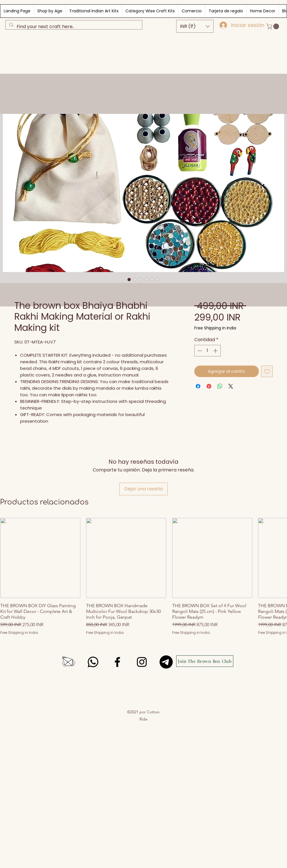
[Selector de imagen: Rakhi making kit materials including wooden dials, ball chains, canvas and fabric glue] (135, 279)
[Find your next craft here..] (73, 27)
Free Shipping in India (215, 328)
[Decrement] (199, 351)
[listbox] (195, 26)
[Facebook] (117, 662)
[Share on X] (231, 386)
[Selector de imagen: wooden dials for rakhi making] (158, 279)
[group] (143, 576)
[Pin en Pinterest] (209, 386)
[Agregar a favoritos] (267, 371)
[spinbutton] (208, 351)
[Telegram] (166, 662)
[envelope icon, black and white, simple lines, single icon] (69, 662)
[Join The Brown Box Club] (205, 661)
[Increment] (216, 351)
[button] (195, 26)
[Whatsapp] (93, 662)
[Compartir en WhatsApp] (220, 386)
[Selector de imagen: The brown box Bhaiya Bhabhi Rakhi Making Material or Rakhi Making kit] (129, 279)
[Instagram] (142, 662)
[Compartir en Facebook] (198, 386)
